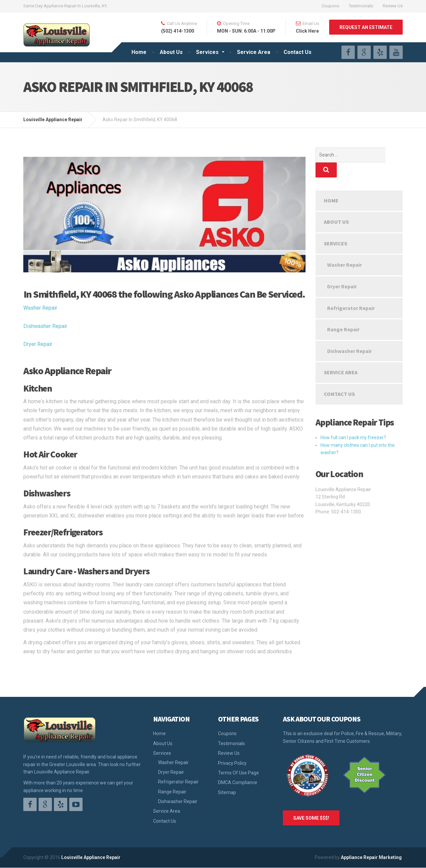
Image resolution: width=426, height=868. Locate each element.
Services (207, 52)
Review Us (393, 6)
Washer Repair (40, 308)
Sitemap (227, 792)
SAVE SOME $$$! (311, 818)
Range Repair (343, 314)
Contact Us (298, 52)
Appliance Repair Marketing (371, 857)
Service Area (254, 52)
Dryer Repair (38, 344)
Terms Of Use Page (238, 773)
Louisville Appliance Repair (91, 857)
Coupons (330, 6)
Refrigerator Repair (351, 293)
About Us (171, 52)
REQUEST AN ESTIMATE (366, 27)
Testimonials (361, 6)
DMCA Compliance (238, 782)
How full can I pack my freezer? (353, 423)
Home (139, 52)
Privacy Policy (232, 763)
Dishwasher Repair (45, 326)
